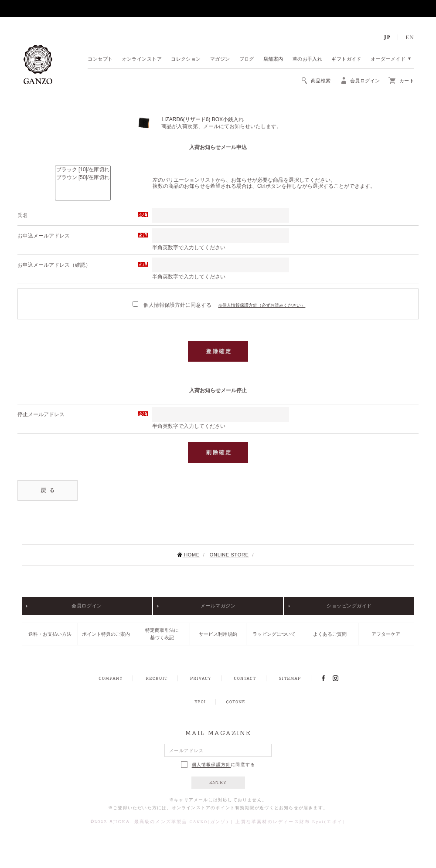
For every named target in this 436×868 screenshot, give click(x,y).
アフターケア (386, 634)
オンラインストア (142, 59)
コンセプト (100, 59)
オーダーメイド (388, 59)
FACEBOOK (323, 678)
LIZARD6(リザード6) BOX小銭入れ (203, 119)
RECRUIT (156, 678)
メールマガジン (218, 606)
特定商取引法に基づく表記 (162, 634)
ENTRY (218, 783)
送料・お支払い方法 (50, 634)
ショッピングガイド (349, 606)
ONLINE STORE (229, 555)
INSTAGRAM (340, 678)
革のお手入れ (308, 59)
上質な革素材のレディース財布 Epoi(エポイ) (290, 822)
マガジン (220, 59)
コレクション (186, 59)
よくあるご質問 (330, 634)
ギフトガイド (346, 59)
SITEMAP (290, 678)
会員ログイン (87, 606)
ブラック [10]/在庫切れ (83, 170)
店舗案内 (273, 59)
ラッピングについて (274, 634)
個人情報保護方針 (211, 765)
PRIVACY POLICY (201, 678)
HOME (188, 555)
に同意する (218, 765)
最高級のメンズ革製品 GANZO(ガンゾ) (182, 822)
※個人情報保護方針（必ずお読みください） (262, 305)
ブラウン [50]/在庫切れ (83, 178)
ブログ (247, 59)
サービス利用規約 (218, 634)
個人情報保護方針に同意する (172, 305)
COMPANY (111, 678)
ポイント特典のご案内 (106, 634)
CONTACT (245, 678)
